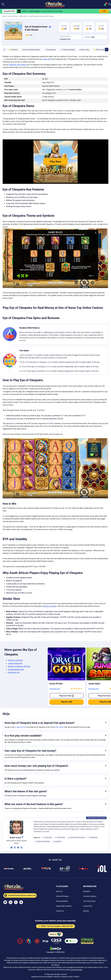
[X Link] (16, 902)
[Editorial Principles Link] (62, 896)
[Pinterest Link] (21, 902)
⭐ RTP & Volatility (100, 50)
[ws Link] (18, 847)
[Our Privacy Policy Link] (89, 901)
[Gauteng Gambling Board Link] (37, 942)
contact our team (76, 970)
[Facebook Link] (5, 902)
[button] (3, 4)
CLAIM (104, 11)
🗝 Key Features (50, 50)
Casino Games (13, 16)
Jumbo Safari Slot (15, 663)
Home (4, 16)
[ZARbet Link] (19, 11)
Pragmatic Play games (17, 65)
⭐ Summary (13, 50)
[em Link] (21, 847)
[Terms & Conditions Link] (90, 896)
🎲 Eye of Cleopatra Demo (31, 50)
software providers (49, 606)
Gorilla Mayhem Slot (16, 669)
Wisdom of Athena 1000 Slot (19, 666)
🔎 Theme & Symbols (68, 50)
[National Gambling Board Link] (45, 942)
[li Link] (11, 847)
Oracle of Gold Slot (15, 660)
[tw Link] (15, 847)
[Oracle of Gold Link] (67, 664)
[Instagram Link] (11, 902)
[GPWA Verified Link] (87, 942)
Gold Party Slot (14, 672)
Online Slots (23, 16)
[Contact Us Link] (60, 911)
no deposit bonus (20, 727)
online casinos (59, 727)
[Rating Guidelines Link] (62, 901)
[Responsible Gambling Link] (64, 906)
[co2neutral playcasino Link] (71, 942)
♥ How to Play (84, 50)
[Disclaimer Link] (87, 891)
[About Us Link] (59, 891)
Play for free (67, 696)
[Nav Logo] (55, 4)
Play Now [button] (55, 162)
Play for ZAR (67, 702)
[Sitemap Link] (86, 911)
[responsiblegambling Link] (29, 942)
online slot (46, 59)
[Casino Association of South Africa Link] (56, 942)
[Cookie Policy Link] (88, 906)
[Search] (110, 4)
